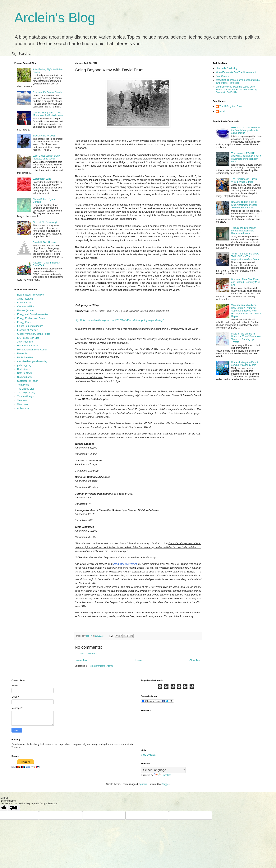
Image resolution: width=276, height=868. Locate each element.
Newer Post (82, 660)
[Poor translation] (14, 808)
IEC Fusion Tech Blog (28, 338)
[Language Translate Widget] (163, 770)
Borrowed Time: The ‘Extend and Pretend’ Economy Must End (246, 282)
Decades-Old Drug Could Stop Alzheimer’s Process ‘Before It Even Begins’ (244, 205)
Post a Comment (88, 654)
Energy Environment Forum (31, 318)
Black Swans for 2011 (44, 136)
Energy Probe (24, 322)
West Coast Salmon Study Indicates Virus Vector (46, 157)
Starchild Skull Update (44, 242)
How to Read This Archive (30, 295)
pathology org (24, 365)
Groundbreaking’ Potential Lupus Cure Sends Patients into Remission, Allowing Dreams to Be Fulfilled (236, 90)
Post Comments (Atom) (101, 666)
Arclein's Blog (55, 18)
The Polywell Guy (26, 393)
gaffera (144, 784)
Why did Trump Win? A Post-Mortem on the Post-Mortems (48, 114)
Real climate (24, 369)
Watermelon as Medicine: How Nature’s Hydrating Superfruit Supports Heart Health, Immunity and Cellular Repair (246, 311)
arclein (223, 111)
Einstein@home (25, 311)
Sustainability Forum (28, 381)
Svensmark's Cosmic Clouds (48, 92)
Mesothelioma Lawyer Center (32, 350)
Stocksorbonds (25, 377)
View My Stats (148, 755)
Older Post (195, 660)
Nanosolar (23, 353)
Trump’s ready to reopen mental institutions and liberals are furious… (244, 231)
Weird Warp (23, 404)
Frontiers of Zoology (28, 330)
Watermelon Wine (42, 179)
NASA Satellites (25, 358)
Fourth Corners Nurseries (30, 326)
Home (139, 660)
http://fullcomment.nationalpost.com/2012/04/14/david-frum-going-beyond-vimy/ (119, 320)
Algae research (25, 299)
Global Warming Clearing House (34, 334)
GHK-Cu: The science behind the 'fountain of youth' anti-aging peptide (246, 130)
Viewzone (22, 401)
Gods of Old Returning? (45, 222)
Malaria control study (28, 346)
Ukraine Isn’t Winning (226, 68)
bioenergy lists (25, 303)
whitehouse (23, 408)
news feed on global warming (32, 361)
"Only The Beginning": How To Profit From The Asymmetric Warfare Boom (245, 256)
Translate (162, 775)
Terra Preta (23, 385)
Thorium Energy (25, 396)
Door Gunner (222, 76)
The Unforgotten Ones (231, 106)
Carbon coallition (26, 306)
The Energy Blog (26, 389)
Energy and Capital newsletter (33, 314)
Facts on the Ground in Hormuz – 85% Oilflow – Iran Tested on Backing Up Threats (246, 338)
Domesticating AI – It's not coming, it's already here (245, 364)
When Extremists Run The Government (236, 72)
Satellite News (25, 373)
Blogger (166, 784)
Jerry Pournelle (25, 342)
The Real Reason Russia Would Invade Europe (244, 180)
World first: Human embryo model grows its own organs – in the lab (238, 81)
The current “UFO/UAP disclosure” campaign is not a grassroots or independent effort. (246, 157)
